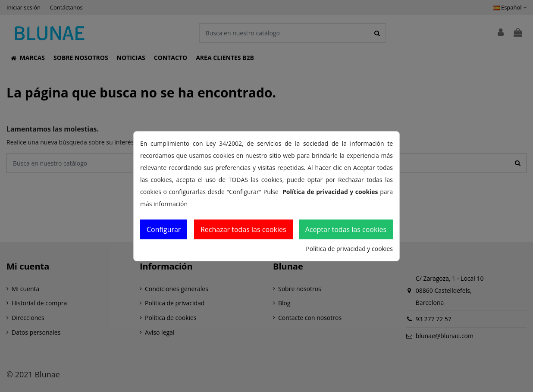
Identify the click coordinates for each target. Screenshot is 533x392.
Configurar (164, 229)
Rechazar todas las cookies (243, 229)
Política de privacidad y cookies (349, 249)
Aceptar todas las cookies (346, 229)
